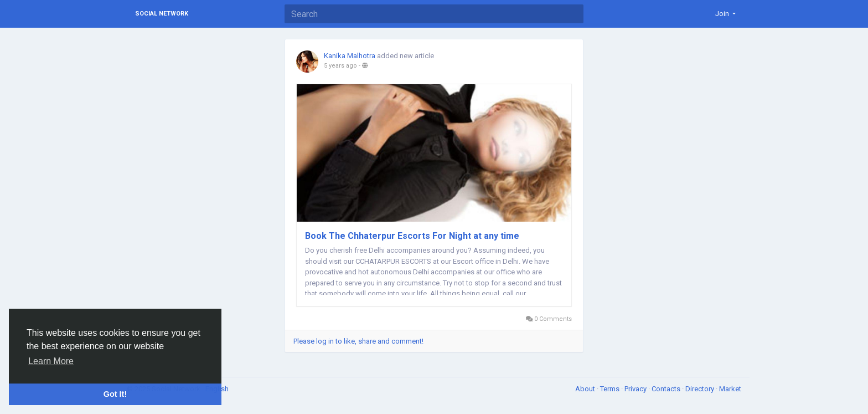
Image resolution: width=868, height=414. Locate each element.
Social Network (162, 14)
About (586, 389)
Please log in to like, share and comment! (358, 341)
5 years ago (340, 66)
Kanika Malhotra (350, 56)
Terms (611, 389)
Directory (701, 389)
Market (730, 389)
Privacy (636, 389)
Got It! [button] (115, 394)
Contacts (667, 389)
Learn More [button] (51, 361)
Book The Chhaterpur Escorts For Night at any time (412, 236)
